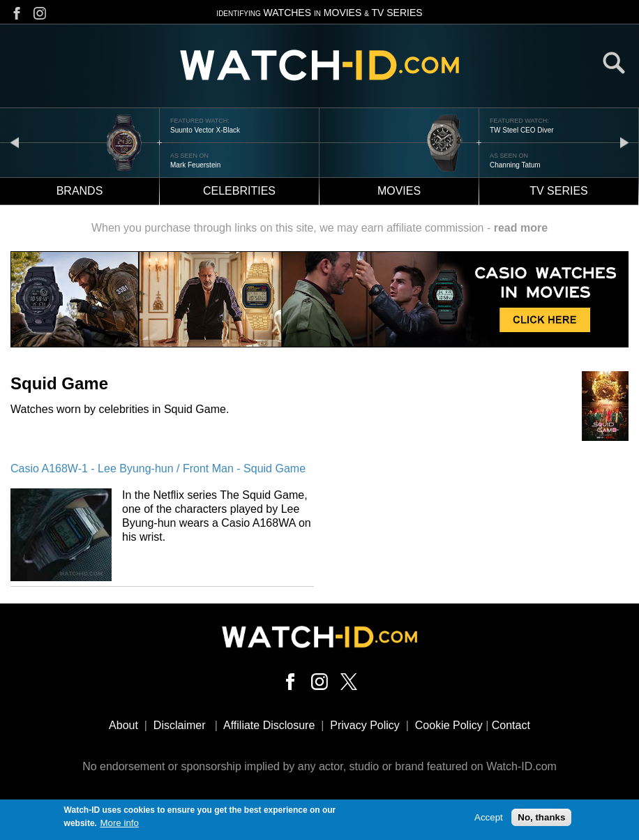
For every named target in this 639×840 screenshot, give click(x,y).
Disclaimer (180, 725)
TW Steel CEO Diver (522, 130)
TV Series (559, 191)
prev (15, 142)
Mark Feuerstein (195, 165)
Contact (511, 725)
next (624, 142)
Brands (80, 191)
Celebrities (239, 191)
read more (521, 228)
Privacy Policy (365, 725)
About (123, 725)
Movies (399, 191)
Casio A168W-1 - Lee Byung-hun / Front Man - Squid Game (158, 468)
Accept (489, 819)
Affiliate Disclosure (269, 725)
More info (119, 824)
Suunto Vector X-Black (205, 130)
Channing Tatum (515, 165)
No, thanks (541, 819)
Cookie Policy (449, 725)
